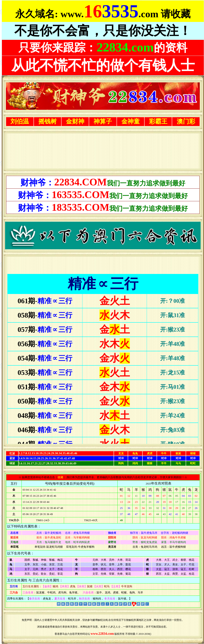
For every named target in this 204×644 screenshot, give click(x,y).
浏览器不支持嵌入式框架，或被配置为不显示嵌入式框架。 (103, 151)
